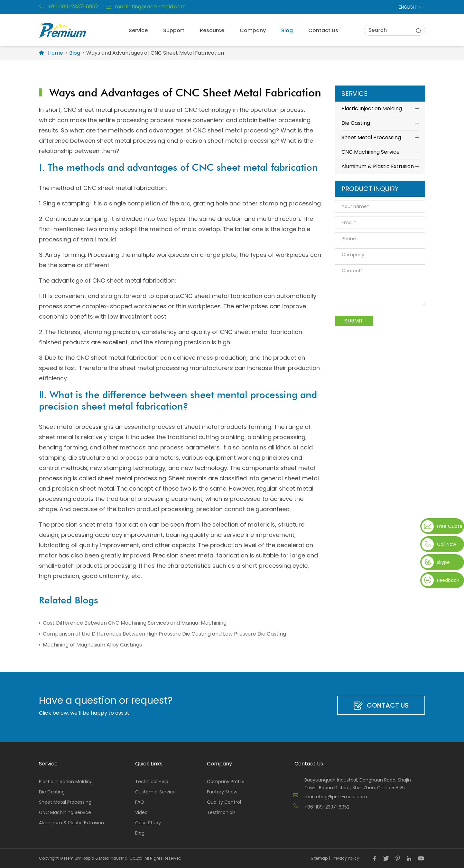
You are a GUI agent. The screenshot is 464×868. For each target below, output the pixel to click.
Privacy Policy (346, 858)
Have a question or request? (106, 701)
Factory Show (222, 792)
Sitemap (319, 858)
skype (443, 562)
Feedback (448, 580)
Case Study (148, 823)
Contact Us (323, 30)
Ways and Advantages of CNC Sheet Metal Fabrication (155, 53)
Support (174, 30)
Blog (287, 30)
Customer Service (155, 792)
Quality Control (224, 802)
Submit (354, 321)
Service (138, 30)
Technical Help (152, 782)
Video (141, 812)
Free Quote (449, 526)
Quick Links (149, 764)
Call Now (446, 544)
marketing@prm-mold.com (146, 7)
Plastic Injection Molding (380, 109)
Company (253, 30)
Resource (212, 30)
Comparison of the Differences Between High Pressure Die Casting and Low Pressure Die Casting (164, 634)
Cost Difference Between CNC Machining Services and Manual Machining (135, 623)
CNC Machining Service (380, 152)
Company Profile (226, 782)
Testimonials (221, 812)
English (407, 7)
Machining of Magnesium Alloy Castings (92, 645)
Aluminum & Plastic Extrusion (380, 167)
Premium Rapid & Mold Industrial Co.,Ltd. (104, 858)
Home (56, 53)
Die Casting (380, 123)
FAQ (140, 802)
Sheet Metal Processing (380, 138)
